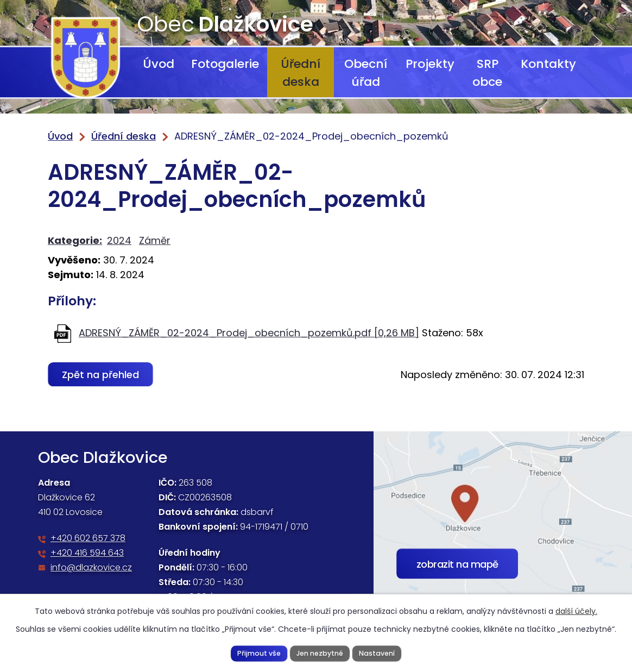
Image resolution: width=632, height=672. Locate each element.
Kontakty (548, 64)
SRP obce (487, 73)
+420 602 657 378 (88, 538)
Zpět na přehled (101, 375)
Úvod (159, 64)
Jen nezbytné (320, 653)
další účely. (576, 611)
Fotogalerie (225, 64)
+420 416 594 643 (87, 553)
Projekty (430, 64)
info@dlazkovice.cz (91, 567)
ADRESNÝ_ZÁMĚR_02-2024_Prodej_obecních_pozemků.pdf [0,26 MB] (249, 333)
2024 (119, 240)
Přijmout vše (258, 653)
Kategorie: (75, 240)
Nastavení (377, 653)
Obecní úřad (366, 73)
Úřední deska (301, 73)
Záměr (155, 240)
